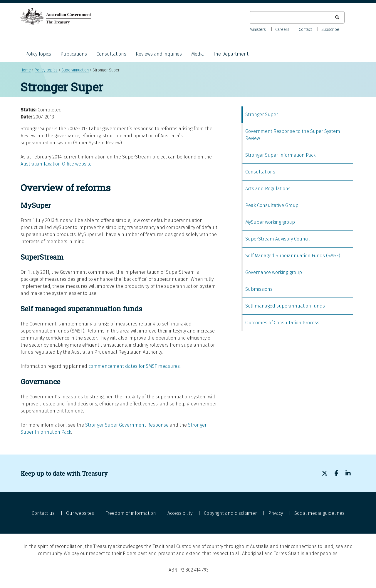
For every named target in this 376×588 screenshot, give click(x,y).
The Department (231, 54)
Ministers (258, 30)
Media (198, 54)
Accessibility (180, 513)
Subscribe (330, 30)
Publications (74, 54)
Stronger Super (262, 115)
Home (26, 70)
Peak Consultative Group (272, 205)
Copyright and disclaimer (230, 513)
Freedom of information (131, 513)
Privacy (276, 513)
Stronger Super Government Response (127, 425)
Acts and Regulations (268, 189)
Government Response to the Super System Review (293, 135)
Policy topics (46, 70)
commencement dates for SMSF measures (134, 366)
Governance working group (274, 272)
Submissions (259, 289)
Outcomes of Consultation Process (282, 323)
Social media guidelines (319, 513)
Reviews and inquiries (159, 54)
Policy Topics (38, 54)
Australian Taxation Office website (56, 164)
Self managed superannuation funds (285, 306)
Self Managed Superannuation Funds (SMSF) (293, 256)
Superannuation (75, 70)
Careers (282, 30)
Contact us (43, 513)
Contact (305, 30)
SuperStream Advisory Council (277, 239)
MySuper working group (270, 222)
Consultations (111, 54)
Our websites (80, 513)
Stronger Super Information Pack (280, 155)
